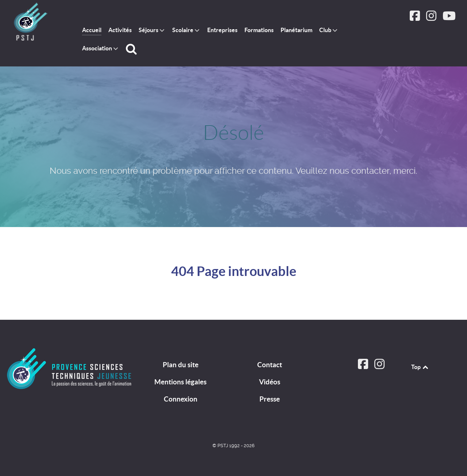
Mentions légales (180, 382)
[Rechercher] (132, 49)
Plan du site (181, 365)
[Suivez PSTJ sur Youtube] (449, 18)
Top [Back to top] (420, 367)
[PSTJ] (70, 369)
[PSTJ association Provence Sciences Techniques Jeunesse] (36, 22)
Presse (270, 399)
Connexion (181, 399)
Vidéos (270, 382)
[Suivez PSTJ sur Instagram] (432, 18)
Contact (270, 365)
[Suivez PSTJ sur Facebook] (416, 18)
